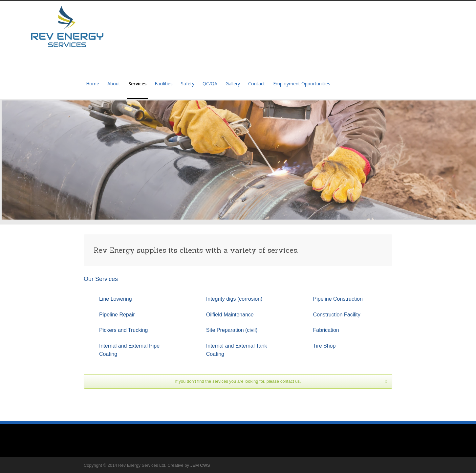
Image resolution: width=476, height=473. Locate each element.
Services (137, 84)
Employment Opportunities (302, 84)
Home (93, 84)
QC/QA (210, 84)
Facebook (386, 465)
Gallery (233, 84)
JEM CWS (200, 465)
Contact (257, 84)
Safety (188, 84)
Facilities (164, 84)
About (114, 84)
